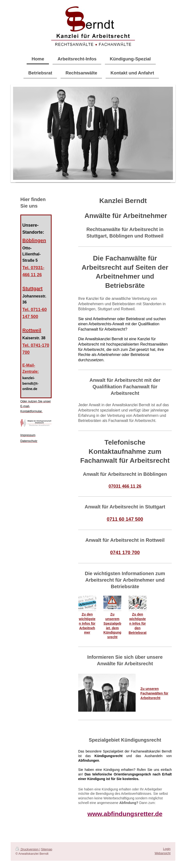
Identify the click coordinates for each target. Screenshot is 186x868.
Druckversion (27, 849)
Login (167, 849)
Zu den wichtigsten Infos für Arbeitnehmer (87, 623)
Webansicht (163, 853)
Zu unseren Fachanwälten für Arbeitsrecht (154, 693)
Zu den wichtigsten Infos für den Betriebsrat (138, 623)
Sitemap (46, 849)
